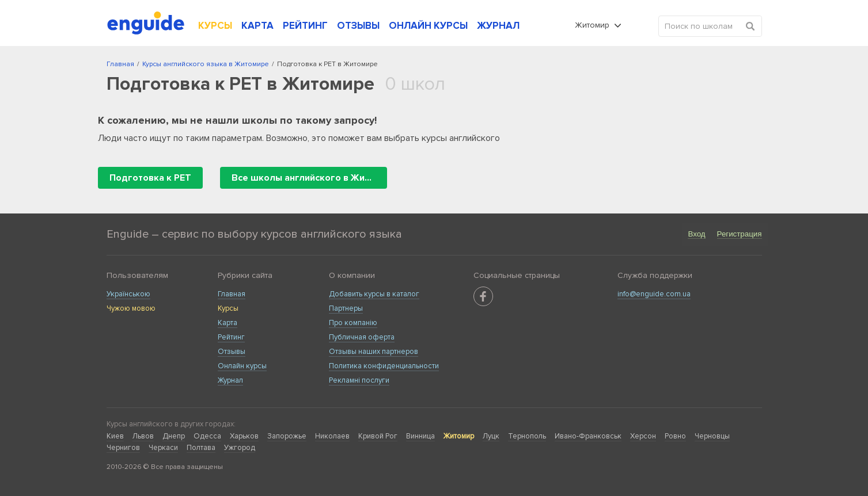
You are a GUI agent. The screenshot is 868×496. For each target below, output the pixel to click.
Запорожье (287, 436)
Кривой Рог (378, 436)
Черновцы (712, 436)
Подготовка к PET (150, 178)
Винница (420, 436)
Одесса (207, 436)
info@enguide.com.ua (654, 294)
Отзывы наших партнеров (374, 352)
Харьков (244, 436)
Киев (115, 436)
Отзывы (232, 352)
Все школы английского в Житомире (309, 178)
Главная (232, 294)
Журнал (230, 380)
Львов (143, 436)
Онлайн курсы (242, 366)
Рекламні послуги (359, 380)
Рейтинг (231, 337)
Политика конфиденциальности (384, 366)
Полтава (201, 448)
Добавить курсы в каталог (374, 294)
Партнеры (346, 308)
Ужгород (240, 448)
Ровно (675, 436)
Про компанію (353, 323)
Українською (128, 294)
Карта (228, 323)
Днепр (174, 436)
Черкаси (163, 448)
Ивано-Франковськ (588, 436)
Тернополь (527, 436)
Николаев (332, 436)
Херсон (643, 436)
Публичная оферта (362, 337)
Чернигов (123, 448)
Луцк (491, 436)
